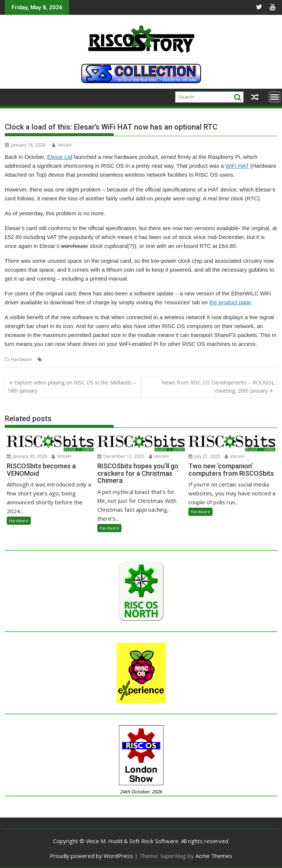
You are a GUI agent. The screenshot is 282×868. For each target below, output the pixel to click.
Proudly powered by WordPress (91, 856)
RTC (64, 359)
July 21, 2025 (204, 456)
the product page (230, 302)
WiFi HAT (237, 166)
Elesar (51, 359)
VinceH (62, 145)
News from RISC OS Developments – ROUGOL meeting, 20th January (218, 386)
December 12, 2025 (121, 456)
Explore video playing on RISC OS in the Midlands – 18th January (72, 386)
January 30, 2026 (27, 456)
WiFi (75, 359)
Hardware (21, 359)
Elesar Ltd (60, 157)
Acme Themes (214, 856)
